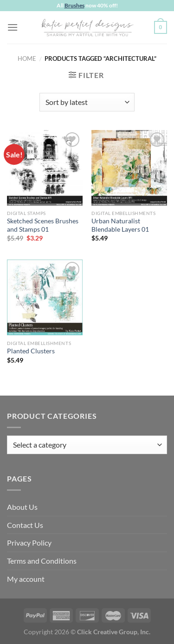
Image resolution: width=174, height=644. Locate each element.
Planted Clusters (31, 351)
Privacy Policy (29, 543)
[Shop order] (87, 102)
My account (26, 579)
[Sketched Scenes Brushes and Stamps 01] (45, 168)
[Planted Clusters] (45, 297)
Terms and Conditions (42, 561)
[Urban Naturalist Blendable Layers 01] (129, 168)
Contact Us (25, 525)
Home (27, 59)
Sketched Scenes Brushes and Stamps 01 (43, 225)
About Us (22, 507)
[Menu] (13, 27)
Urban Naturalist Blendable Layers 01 (120, 225)
